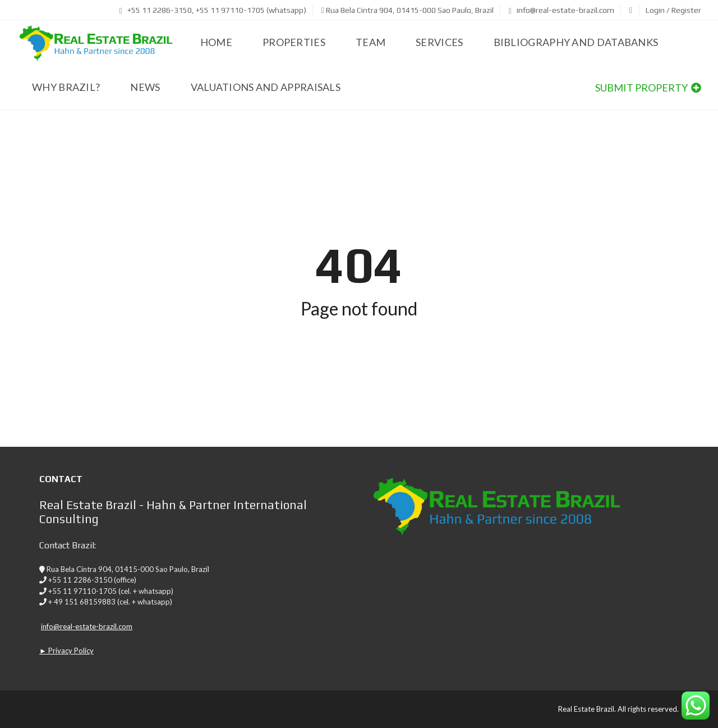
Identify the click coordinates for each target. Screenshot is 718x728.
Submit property (648, 88)
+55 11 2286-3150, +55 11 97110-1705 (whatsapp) (213, 10)
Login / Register (673, 10)
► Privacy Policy (66, 651)
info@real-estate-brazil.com (561, 10)
